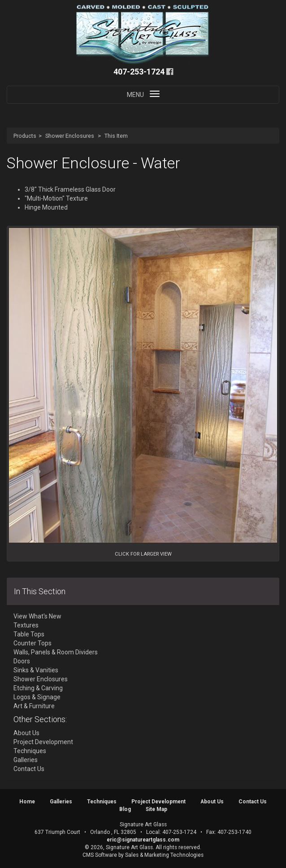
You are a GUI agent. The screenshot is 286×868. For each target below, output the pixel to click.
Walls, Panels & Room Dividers (56, 652)
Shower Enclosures (70, 136)
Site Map (156, 809)
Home (27, 802)
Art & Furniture (34, 706)
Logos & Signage (37, 697)
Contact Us (29, 769)
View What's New (37, 616)
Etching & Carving (38, 688)
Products (25, 136)
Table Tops (29, 634)
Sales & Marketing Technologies (164, 855)
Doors (22, 661)
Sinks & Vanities (36, 670)
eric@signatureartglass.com (143, 840)
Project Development (43, 742)
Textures (26, 625)
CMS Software (100, 855)
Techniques (30, 751)
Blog (125, 809)
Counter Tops (32, 643)
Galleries (26, 760)
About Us (26, 733)
